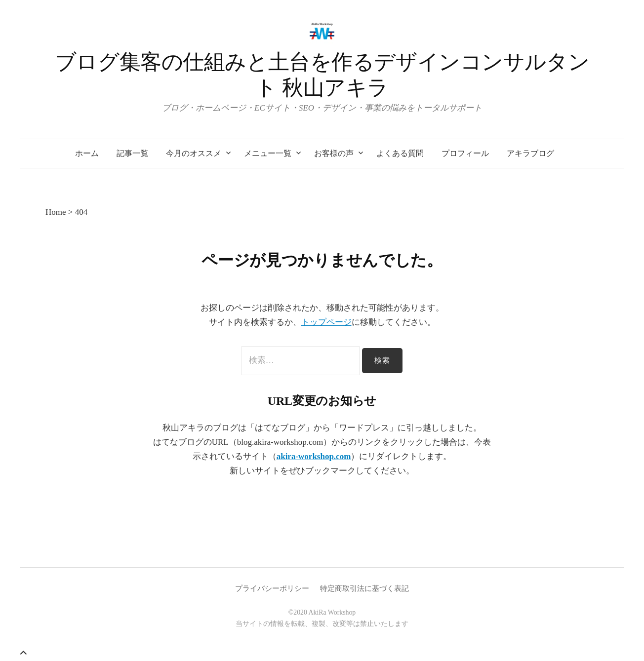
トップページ (326, 322)
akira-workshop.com (314, 456)
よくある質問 (400, 153)
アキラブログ (530, 153)
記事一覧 (132, 153)
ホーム (87, 153)
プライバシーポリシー (272, 588)
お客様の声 (334, 153)
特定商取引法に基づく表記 (364, 588)
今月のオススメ (194, 153)
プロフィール (465, 153)
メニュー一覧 (268, 153)
